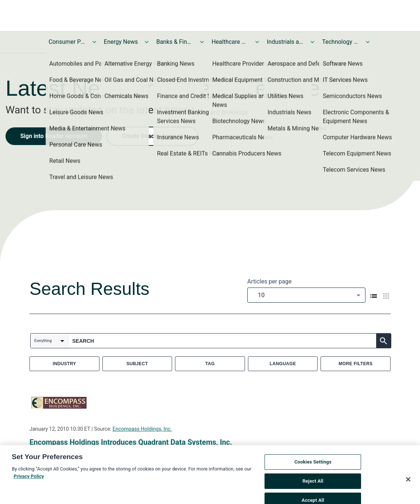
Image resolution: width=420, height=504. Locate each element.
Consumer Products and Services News (67, 42)
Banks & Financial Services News (175, 42)
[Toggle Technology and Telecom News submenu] (368, 42)
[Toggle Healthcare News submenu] (257, 42)
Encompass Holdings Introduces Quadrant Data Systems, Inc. (131, 442)
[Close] (408, 484)
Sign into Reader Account (54, 136)
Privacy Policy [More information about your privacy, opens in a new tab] (29, 481)
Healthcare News (230, 42)
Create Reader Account (153, 136)
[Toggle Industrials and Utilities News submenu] (312, 42)
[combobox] (306, 295)
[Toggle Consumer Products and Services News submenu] (94, 42)
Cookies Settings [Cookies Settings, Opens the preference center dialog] (313, 467)
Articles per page (269, 281)
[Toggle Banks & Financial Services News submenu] (202, 42)
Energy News (121, 42)
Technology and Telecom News (340, 42)
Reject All (313, 485)
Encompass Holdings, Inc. (142, 429)
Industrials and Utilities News (285, 42)
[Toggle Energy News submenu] (147, 42)
